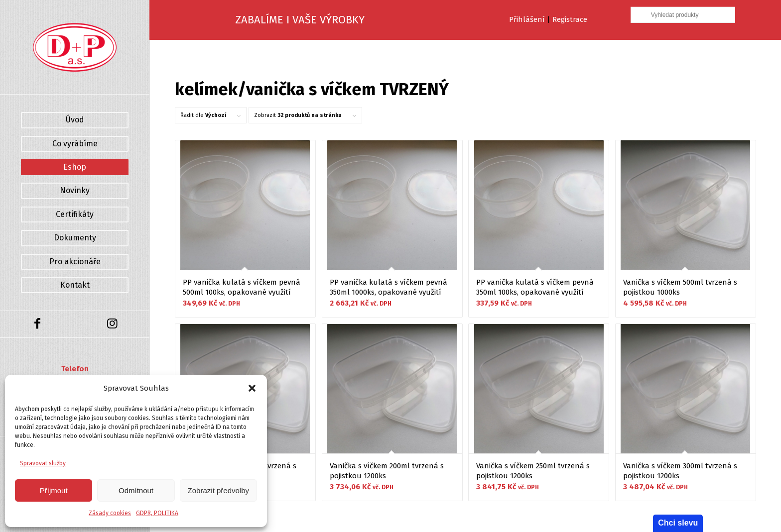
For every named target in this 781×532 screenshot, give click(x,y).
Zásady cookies (110, 513)
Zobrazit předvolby (218, 490)
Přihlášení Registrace (548, 19)
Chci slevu (678, 523)
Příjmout (54, 490)
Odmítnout (136, 490)
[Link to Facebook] (37, 324)
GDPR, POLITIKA (157, 513)
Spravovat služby (43, 463)
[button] (252, 388)
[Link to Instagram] (112, 324)
